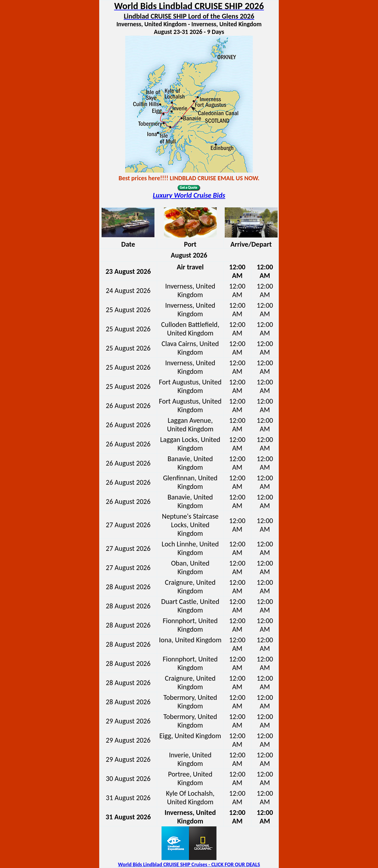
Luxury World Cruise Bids (189, 195)
